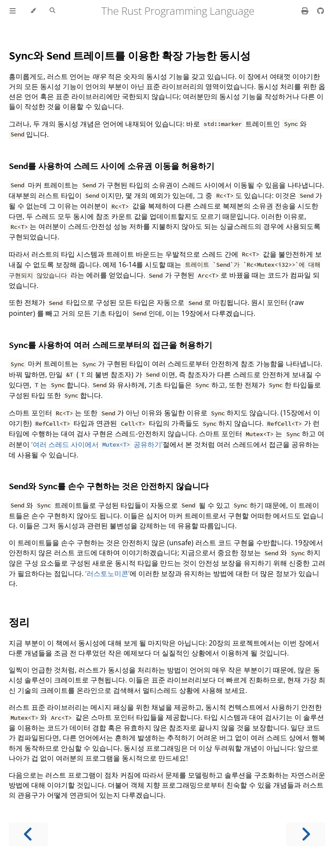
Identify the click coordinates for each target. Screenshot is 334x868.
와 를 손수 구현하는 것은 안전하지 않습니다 (109, 486)
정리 (19, 622)
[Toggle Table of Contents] (13, 11)
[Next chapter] (306, 834)
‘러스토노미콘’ (107, 573)
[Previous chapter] (28, 834)
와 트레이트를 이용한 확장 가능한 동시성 (130, 55)
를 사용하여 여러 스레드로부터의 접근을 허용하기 (110, 345)
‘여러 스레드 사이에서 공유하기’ (97, 444)
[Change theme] (33, 11)
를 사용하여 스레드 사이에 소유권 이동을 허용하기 (112, 166)
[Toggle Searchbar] (52, 11)
